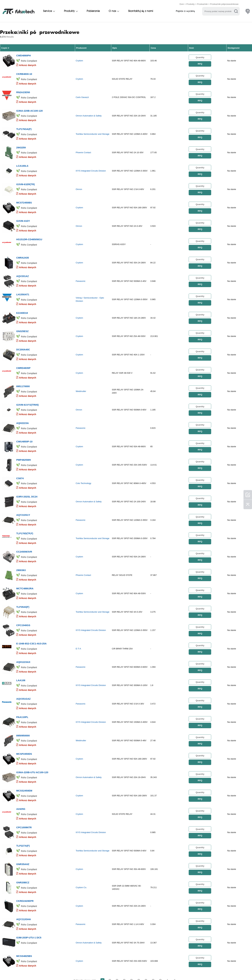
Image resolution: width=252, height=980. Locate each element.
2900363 (21, 535)
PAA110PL (22, 673)
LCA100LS (22, 157)
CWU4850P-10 (24, 415)
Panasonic (81, 266)
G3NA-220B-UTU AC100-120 (32, 724)
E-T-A (78, 609)
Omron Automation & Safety (89, 111)
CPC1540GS (23, 587)
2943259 (21, 140)
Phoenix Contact (83, 145)
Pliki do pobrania (169, 971)
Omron (79, 180)
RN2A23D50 (23, 88)
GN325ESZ (22, 312)
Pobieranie (93, 11)
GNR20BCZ (23, 827)
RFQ (200, 63)
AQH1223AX (23, 621)
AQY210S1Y (23, 484)
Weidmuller (81, 369)
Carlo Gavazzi (82, 94)
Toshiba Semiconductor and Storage (93, 128)
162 (160, 920)
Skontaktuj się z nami (141, 11)
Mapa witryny (192, 971)
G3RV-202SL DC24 (27, 466)
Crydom (79, 59)
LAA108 (21, 638)
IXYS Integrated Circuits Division (91, 163)
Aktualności (145, 971)
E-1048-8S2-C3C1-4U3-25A (31, 604)
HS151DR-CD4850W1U (29, 226)
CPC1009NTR (24, 776)
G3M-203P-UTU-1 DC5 (29, 879)
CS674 (20, 449)
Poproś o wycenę (185, 11)
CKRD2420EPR (25, 844)
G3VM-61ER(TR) (25, 174)
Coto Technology (83, 455)
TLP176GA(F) (24, 123)
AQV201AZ (22, 260)
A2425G (21, 758)
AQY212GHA (24, 862)
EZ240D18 (22, 295)
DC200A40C (23, 329)
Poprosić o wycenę (79, 971)
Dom (182, 4)
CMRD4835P (23, 346)
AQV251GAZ (23, 655)
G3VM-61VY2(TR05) (27, 380)
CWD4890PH (23, 54)
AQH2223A (22, 398)
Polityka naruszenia (50, 971)
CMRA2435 (22, 243)
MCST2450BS (24, 191)
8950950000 (23, 690)
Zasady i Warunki (23, 971)
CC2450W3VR (24, 518)
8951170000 (23, 363)
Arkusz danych (28, 64)
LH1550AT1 (23, 277)
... (153, 920)
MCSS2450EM (24, 741)
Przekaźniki (202, 4)
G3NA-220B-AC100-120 (29, 106)
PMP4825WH (24, 432)
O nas (112, 11)
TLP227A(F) (23, 793)
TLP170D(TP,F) (25, 501)
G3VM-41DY (23, 209)
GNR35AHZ (23, 810)
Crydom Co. (81, 833)
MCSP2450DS (24, 707)
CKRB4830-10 (24, 71)
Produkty (191, 4)
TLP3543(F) (23, 569)
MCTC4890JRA (25, 552)
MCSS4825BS (24, 896)
